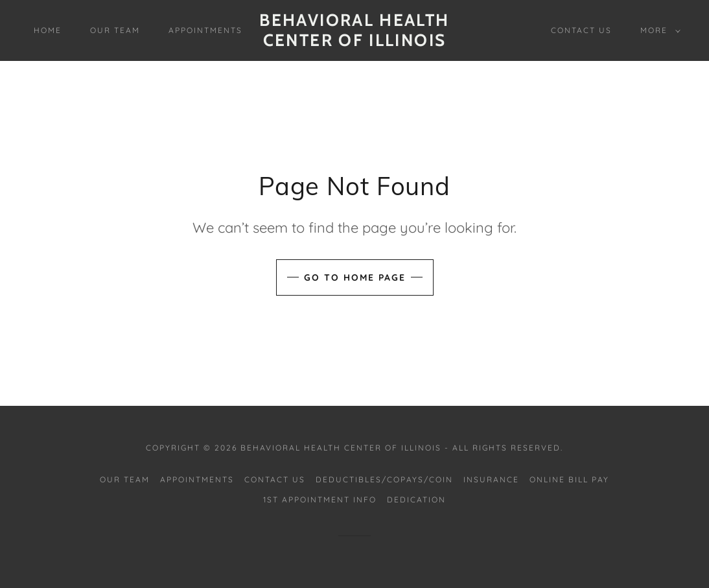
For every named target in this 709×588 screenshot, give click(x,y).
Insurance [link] (491, 479)
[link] (354, 42)
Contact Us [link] (581, 30)
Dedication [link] (416, 500)
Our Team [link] (115, 30)
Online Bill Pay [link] (569, 479)
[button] (658, 30)
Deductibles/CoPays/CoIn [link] (384, 479)
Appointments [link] (205, 30)
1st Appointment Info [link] (320, 500)
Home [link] (48, 30)
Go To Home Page (355, 277)
